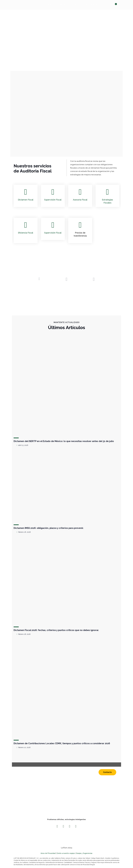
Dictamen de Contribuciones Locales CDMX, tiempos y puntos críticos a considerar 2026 (62, 743)
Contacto (107, 5)
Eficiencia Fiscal (26, 233)
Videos (73, 5)
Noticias (84, 5)
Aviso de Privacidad (48, 853)
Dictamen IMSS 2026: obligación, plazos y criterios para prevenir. (49, 528)
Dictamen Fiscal (26, 200)
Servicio (51, 5)
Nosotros (95, 5)
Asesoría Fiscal (80, 200)
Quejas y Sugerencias (84, 853)
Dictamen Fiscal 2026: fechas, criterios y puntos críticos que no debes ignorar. (56, 630)
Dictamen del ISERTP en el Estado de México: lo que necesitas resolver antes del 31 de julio (64, 441)
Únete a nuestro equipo (66, 853)
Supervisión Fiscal (53, 200)
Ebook (63, 5)
